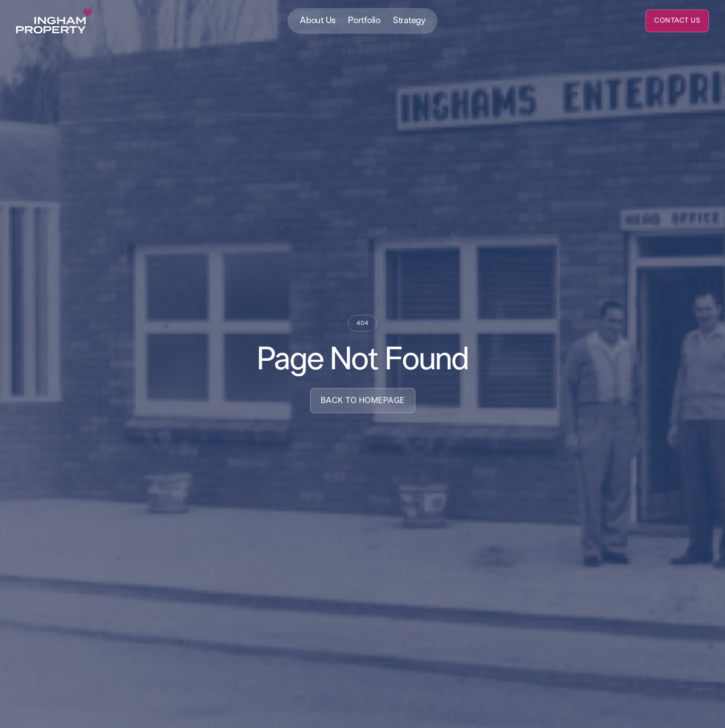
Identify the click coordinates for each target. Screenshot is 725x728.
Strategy (409, 21)
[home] (54, 21)
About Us (318, 21)
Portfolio (364, 21)
